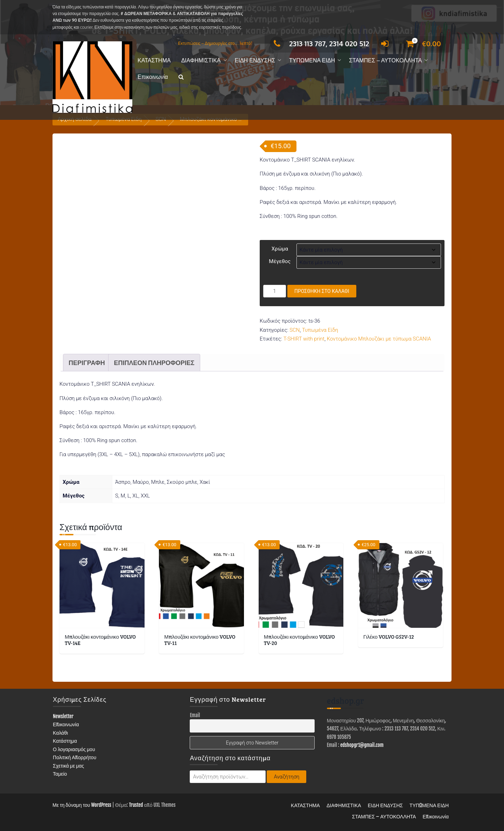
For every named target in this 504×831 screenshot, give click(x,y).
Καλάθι (60, 733)
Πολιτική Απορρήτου (75, 757)
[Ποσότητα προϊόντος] (275, 291)
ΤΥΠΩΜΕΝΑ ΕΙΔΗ (312, 60)
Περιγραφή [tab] (87, 363)
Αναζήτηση (286, 777)
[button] (181, 77)
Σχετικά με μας (68, 766)
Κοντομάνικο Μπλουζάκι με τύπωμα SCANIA (379, 339)
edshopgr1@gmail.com (362, 745)
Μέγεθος (280, 261)
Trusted (136, 805)
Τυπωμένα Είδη (320, 330)
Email (195, 715)
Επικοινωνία (153, 77)
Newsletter (63, 716)
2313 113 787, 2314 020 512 (319, 43)
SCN (295, 330)
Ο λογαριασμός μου (74, 749)
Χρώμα (280, 249)
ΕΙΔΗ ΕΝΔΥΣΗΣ (255, 60)
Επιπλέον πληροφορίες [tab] (154, 363)
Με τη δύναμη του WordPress (82, 805)
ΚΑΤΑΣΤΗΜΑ (154, 60)
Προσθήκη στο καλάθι (322, 291)
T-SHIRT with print (304, 339)
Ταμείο (60, 774)
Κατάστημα (65, 741)
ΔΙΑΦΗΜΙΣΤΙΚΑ (201, 60)
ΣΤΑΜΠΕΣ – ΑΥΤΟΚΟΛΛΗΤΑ (385, 60)
